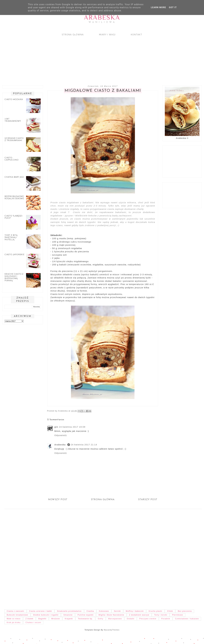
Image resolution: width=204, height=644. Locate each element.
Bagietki (42, 619)
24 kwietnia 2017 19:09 (72, 427)
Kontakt (137, 35)
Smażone (68, 615)
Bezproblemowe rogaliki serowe (14, 198)
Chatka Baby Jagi (14, 177)
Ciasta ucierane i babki (41, 611)
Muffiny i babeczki (135, 611)
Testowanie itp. (85, 619)
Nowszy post (58, 500)
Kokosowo (104, 611)
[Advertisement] (87, 58)
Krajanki (69, 619)
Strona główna (73, 35)
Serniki (117, 611)
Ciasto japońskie (14, 255)
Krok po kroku (14, 622)
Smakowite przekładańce (69, 611)
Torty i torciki (161, 615)
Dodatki (131, 619)
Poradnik (166, 619)
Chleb (170, 611)
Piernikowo (178, 615)
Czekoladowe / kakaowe (187, 619)
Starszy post (148, 500)
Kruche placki (155, 611)
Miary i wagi (107, 35)
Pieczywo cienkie (148, 619)
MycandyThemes (112, 630)
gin (56, 427)
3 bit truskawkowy (13, 120)
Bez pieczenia (185, 611)
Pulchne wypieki (86, 615)
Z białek (29, 619)
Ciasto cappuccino (12, 159)
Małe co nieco (14, 619)
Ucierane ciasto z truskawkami (14, 139)
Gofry (100, 619)
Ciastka (90, 611)
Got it (173, 7)
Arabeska (102, 17)
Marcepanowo (115, 619)
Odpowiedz (61, 435)
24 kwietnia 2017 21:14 (84, 445)
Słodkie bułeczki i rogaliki (46, 615)
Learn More (158, 7)
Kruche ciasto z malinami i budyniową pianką (14, 277)
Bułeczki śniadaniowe (17, 615)
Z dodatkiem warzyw (139, 615)
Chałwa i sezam (33, 622)
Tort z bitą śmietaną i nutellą (11, 238)
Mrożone (56, 619)
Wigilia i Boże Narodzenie (111, 615)
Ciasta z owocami (15, 611)
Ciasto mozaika (14, 100)
